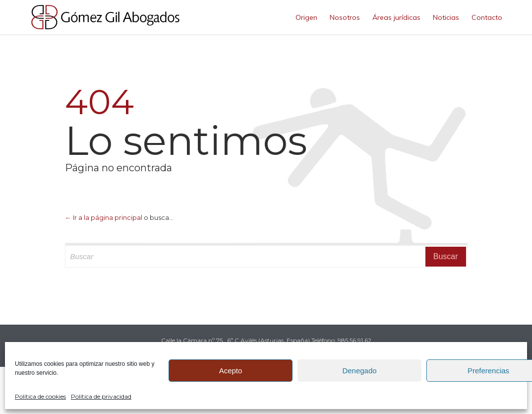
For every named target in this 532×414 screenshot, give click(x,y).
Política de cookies (40, 396)
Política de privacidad (101, 396)
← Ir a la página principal (104, 217)
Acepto (231, 371)
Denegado (359, 371)
